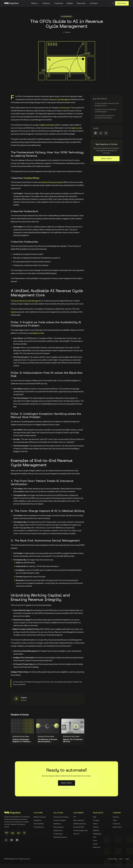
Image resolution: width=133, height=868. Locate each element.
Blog (95, 817)
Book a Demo (122, 3)
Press (95, 841)
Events (95, 844)
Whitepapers (97, 834)
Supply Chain (58, 830)
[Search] (113, 3)
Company (94, 3)
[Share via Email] (106, 133)
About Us (116, 817)
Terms (121, 859)
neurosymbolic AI (18, 822)
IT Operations (58, 834)
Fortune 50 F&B (79, 827)
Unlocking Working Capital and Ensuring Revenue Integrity (104, 117)
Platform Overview (40, 817)
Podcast (96, 827)
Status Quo (97, 847)
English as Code (76, 128)
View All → (77, 834)
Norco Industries (79, 820)
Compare (96, 820)
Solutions (46, 3)
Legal (127, 859)
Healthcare (57, 824)
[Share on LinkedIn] (95, 133)
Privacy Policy (113, 859)
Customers (59, 3)
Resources (81, 3)
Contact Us (117, 824)
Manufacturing (58, 827)
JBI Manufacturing (79, 824)
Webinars (96, 830)
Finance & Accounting (61, 817)
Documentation (39, 824)
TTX (75, 817)
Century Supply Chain (80, 830)
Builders (70, 3)
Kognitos (14, 312)
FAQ (95, 837)
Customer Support (60, 820)
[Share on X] (101, 133)
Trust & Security (39, 827)
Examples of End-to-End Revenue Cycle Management (106, 111)
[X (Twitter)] (6, 840)
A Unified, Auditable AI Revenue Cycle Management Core (107, 105)
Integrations (38, 820)
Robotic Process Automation (53, 182)
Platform (34, 3)
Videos (95, 824)
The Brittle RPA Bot (31, 178)
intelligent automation (47, 125)
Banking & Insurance (60, 837)
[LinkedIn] (17, 840)
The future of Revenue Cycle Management (26, 301)
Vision (115, 820)
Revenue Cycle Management (60, 99)
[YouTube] (12, 840)
